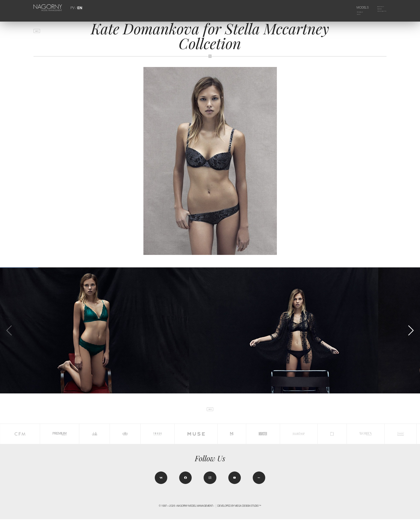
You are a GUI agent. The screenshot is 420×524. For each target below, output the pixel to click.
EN (79, 8)
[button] (411, 330)
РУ (73, 8)
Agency (377, 8)
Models (356, 8)
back (40, 33)
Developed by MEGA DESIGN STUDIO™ (239, 511)
